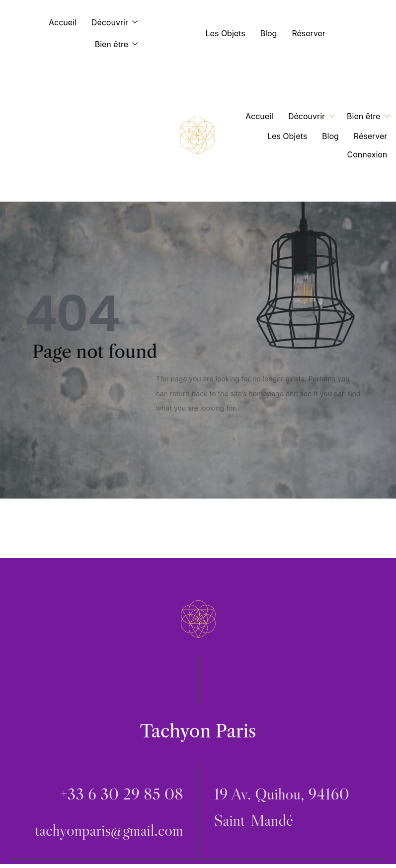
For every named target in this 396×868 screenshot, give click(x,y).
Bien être (119, 44)
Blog (269, 33)
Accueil (63, 22)
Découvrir (117, 23)
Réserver (308, 33)
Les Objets (226, 33)
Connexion (367, 154)
